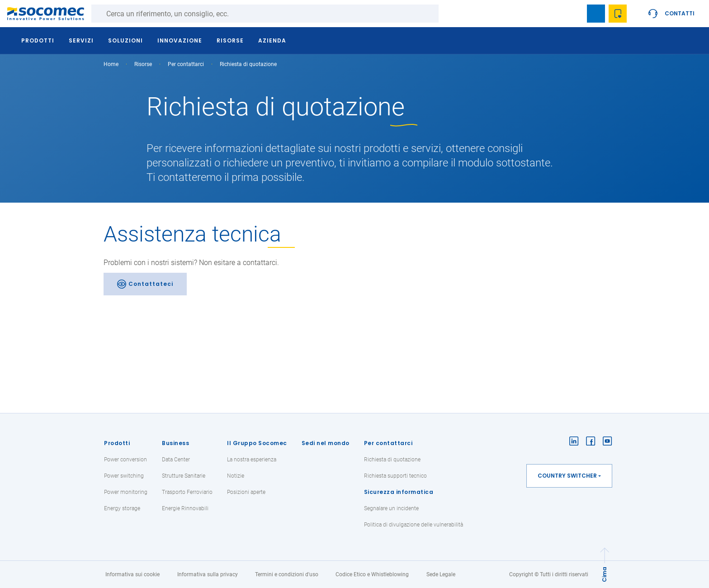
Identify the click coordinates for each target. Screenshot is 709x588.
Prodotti (117, 443)
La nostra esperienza (252, 460)
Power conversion (125, 460)
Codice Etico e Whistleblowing (372, 574)
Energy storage (122, 508)
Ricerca (448, 14)
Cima (604, 574)
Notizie (236, 476)
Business (175, 443)
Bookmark (596, 14)
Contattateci (151, 284)
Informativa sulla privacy (208, 574)
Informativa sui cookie (132, 574)
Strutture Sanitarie (184, 476)
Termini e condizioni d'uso (287, 574)
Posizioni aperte (246, 492)
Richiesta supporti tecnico (395, 476)
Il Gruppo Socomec (257, 443)
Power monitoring (126, 492)
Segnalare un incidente (391, 508)
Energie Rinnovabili (185, 508)
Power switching (124, 476)
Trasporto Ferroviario (187, 492)
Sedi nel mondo (326, 443)
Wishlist (618, 14)
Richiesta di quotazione (392, 460)
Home (111, 64)
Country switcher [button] (567, 476)
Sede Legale (441, 574)
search (574, 14)
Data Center (176, 460)
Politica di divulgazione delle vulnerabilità (414, 525)
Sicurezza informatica (399, 492)
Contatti (680, 13)
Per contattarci (388, 443)
